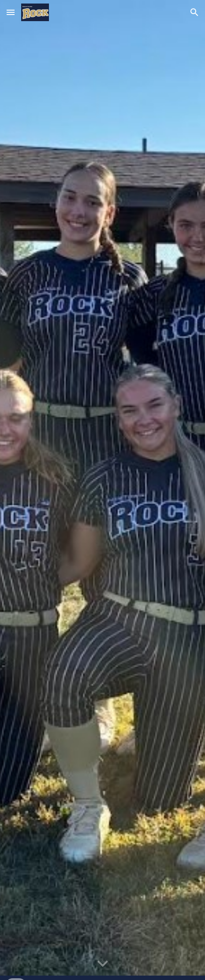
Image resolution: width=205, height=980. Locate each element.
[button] (11, 12)
